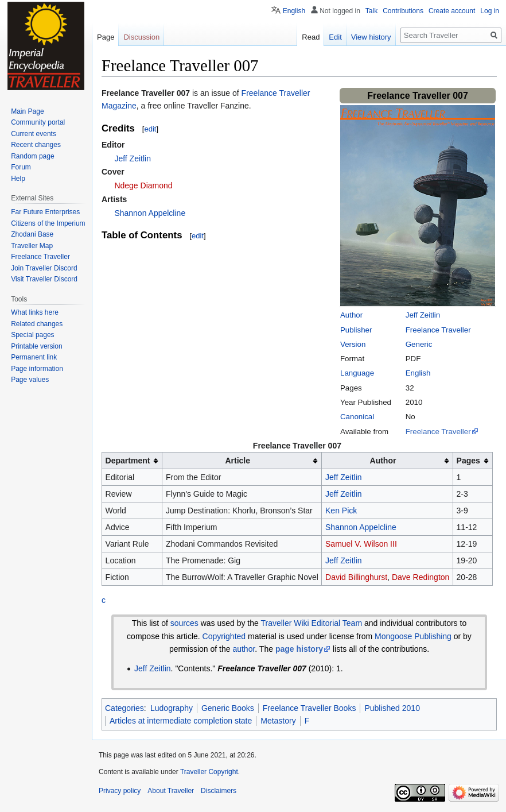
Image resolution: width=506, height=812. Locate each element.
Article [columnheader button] (238, 461)
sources (184, 623)
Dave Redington (421, 577)
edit (150, 129)
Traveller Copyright (209, 772)
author (244, 649)
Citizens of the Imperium (48, 223)
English (418, 373)
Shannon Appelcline (150, 213)
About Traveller (171, 791)
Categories (124, 708)
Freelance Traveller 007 (146, 93)
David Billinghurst (356, 577)
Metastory (278, 721)
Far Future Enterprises (45, 212)
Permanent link (34, 357)
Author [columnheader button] (383, 461)
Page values (30, 380)
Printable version (36, 346)
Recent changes (36, 145)
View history (371, 37)
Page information (37, 369)
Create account (452, 11)
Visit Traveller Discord (44, 279)
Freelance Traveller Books (310, 708)
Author (351, 315)
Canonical (357, 417)
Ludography (172, 708)
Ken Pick (341, 511)
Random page (32, 156)
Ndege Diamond (143, 185)
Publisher (356, 330)
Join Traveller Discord (44, 268)
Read (311, 37)
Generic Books (228, 708)
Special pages (32, 335)
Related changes (37, 324)
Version (353, 344)
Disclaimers (219, 791)
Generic (419, 344)
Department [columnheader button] (128, 461)
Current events (34, 134)
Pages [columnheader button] (468, 461)
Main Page (27, 111)
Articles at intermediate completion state (181, 721)
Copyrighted (224, 636)
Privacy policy (120, 791)
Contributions (403, 11)
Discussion (141, 37)
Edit (335, 37)
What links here (35, 312)
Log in (490, 11)
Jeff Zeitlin (423, 315)
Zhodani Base (32, 234)
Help (18, 179)
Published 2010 (392, 708)
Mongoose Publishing (413, 636)
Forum (21, 167)
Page (106, 37)
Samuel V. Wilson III (361, 544)
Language (357, 373)
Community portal (38, 122)
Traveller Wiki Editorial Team (311, 623)
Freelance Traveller (438, 330)
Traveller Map (32, 246)
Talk (371, 11)
